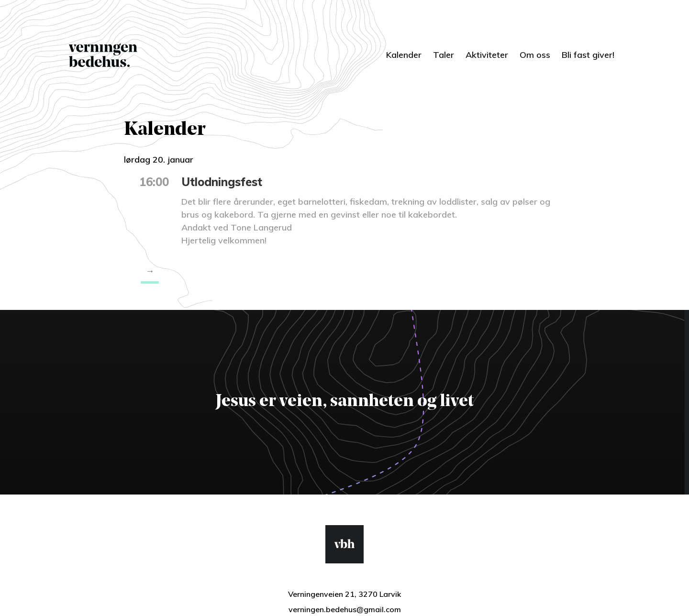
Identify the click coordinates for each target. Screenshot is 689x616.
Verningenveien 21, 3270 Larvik (344, 594)
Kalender (404, 55)
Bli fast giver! (588, 55)
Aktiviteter (487, 55)
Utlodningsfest (222, 182)
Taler (444, 55)
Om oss (535, 55)
